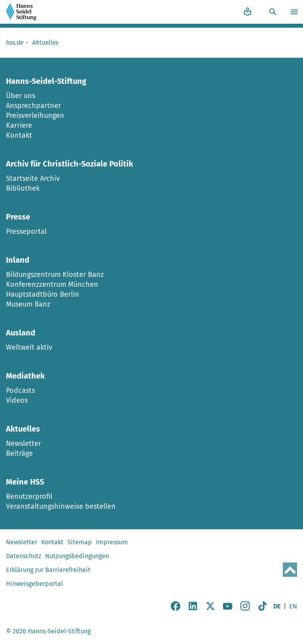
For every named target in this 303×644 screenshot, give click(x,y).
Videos (17, 400)
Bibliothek (23, 188)
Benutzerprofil (29, 496)
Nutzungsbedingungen (77, 556)
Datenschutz (24, 556)
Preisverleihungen (35, 116)
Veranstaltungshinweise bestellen (61, 506)
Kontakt (19, 135)
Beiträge (19, 453)
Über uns (21, 96)
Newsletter (24, 443)
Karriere (19, 125)
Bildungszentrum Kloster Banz (55, 275)
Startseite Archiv (33, 178)
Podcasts (20, 390)
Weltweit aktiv (29, 347)
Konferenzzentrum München (52, 284)
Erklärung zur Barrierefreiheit (48, 570)
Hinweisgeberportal (34, 584)
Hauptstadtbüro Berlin (43, 294)
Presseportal (26, 231)
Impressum (112, 542)
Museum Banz (28, 304)
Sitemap (80, 542)
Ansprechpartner (33, 106)
